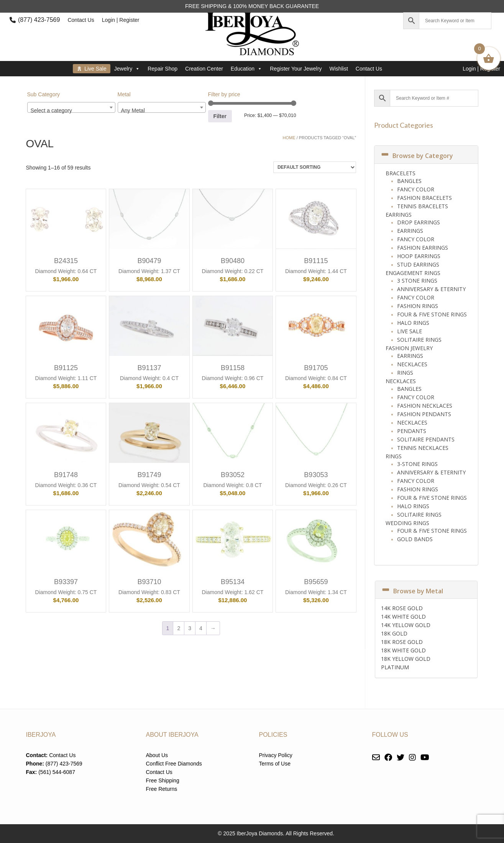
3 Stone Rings (417, 281)
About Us (157, 755)
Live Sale (95, 69)
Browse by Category (417, 156)
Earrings (399, 215)
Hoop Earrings (419, 256)
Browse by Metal (412, 591)
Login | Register (121, 20)
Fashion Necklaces (425, 406)
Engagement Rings (413, 273)
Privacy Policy (276, 755)
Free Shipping (163, 780)
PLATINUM (395, 667)
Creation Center (204, 69)
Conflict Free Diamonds (174, 764)
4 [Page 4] (201, 628)
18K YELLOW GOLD (406, 659)
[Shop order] (315, 167)
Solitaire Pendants (426, 439)
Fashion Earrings (423, 248)
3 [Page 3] (190, 628)
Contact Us (81, 20)
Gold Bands (415, 539)
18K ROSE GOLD (402, 642)
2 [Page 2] (179, 628)
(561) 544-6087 (57, 772)
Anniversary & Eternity (431, 289)
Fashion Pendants (424, 414)
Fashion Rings (418, 306)
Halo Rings (413, 323)
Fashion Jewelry (409, 348)
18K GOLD (394, 633)
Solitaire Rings (419, 340)
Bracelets (401, 173)
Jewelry (127, 69)
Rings (405, 373)
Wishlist (339, 69)
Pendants (412, 431)
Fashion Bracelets (424, 198)
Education (246, 69)
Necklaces (412, 364)
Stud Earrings (418, 264)
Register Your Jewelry (296, 69)
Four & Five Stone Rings (432, 314)
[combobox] (71, 107)
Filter (220, 116)
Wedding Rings (407, 523)
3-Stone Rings (417, 464)
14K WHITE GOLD (403, 617)
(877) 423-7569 (39, 20)
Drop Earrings (419, 222)
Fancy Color (416, 189)
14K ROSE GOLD (402, 608)
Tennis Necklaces (423, 448)
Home (289, 138)
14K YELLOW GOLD (406, 625)
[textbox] (71, 110)
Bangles (409, 181)
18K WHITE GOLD (403, 650)
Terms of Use (275, 764)
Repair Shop (163, 69)
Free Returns (162, 789)
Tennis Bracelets (423, 206)
